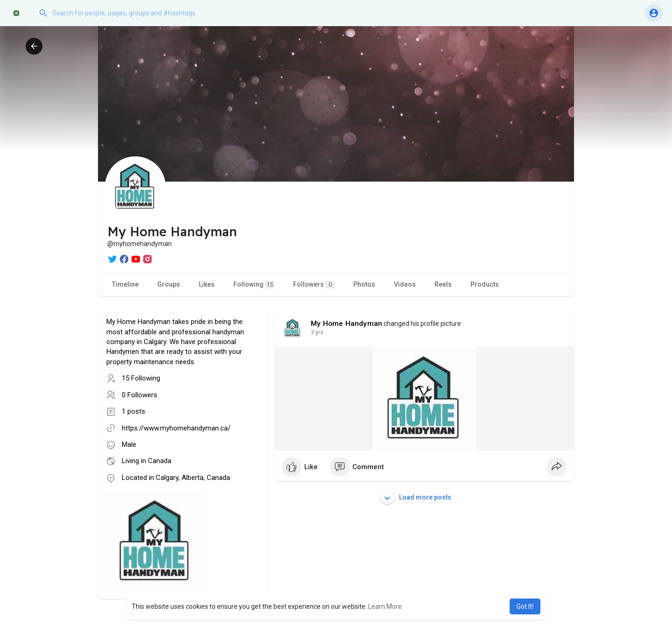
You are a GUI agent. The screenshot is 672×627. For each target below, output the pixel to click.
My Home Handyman (346, 324)
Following (254, 285)
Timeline (125, 284)
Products (485, 284)
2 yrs (317, 332)
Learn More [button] (385, 606)
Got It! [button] (525, 606)
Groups (169, 284)
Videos (405, 284)
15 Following (141, 378)
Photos (364, 284)
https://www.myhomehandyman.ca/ (176, 428)
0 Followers (140, 395)
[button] (128, 13)
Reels (443, 284)
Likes (207, 284)
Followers (314, 285)
